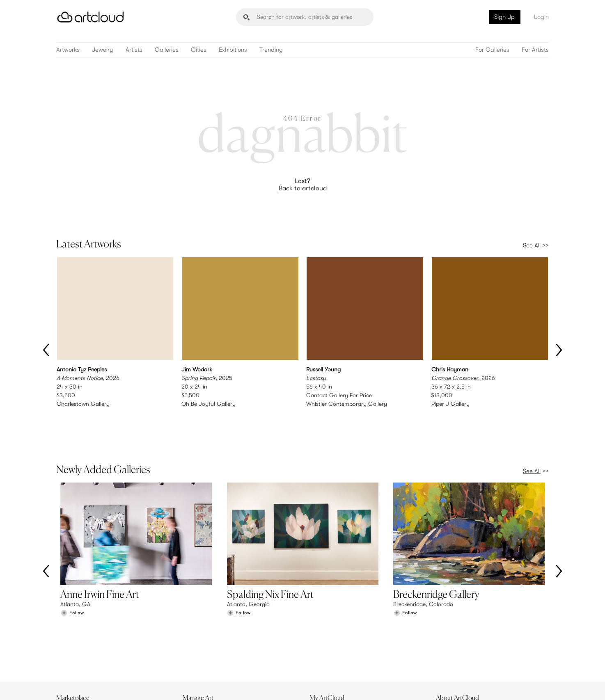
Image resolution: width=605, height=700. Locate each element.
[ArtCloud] (91, 17)
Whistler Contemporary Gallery (347, 404)
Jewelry (103, 50)
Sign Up (504, 17)
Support (197, 650)
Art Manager (329, 650)
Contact (451, 650)
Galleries (167, 50)
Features (198, 633)
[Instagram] (440, 684)
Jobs (446, 642)
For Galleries (492, 50)
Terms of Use (98, 689)
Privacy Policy (131, 689)
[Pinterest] (458, 684)
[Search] (305, 17)
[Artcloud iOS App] (512, 684)
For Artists (535, 50)
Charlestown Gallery (83, 404)
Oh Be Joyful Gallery (209, 404)
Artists (134, 50)
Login (541, 17)
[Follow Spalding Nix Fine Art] (239, 578)
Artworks (68, 50)
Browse (69, 633)
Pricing (196, 642)
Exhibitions (233, 50)
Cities (199, 50)
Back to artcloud (303, 188)
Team (447, 633)
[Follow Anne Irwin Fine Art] (72, 578)
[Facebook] (477, 684)
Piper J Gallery (450, 404)
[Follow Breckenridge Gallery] (405, 578)
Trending (271, 50)
